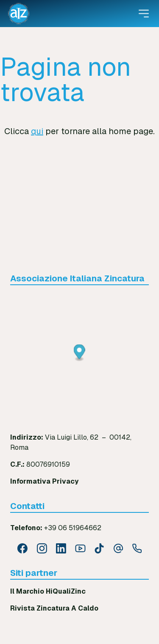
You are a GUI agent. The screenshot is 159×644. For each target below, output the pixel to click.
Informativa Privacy (44, 481)
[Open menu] (144, 14)
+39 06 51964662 (73, 528)
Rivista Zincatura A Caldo (54, 608)
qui (37, 131)
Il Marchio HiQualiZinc (48, 591)
